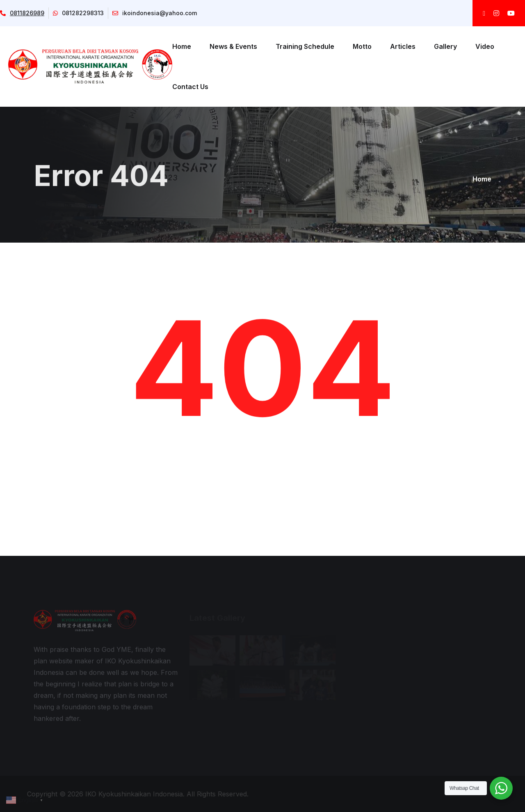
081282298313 (78, 13)
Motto (362, 46)
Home (182, 46)
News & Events (233, 46)
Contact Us (190, 87)
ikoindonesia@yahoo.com (155, 13)
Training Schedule (305, 46)
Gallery (445, 46)
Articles (403, 46)
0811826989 (22, 13)
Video (485, 46)
